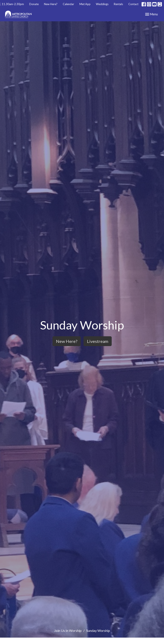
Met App (85, 4)
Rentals (118, 4)
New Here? (51, 4)
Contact (133, 4)
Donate (34, 4)
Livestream (98, 341)
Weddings (102, 4)
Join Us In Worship (68, 630)
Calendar (68, 4)
